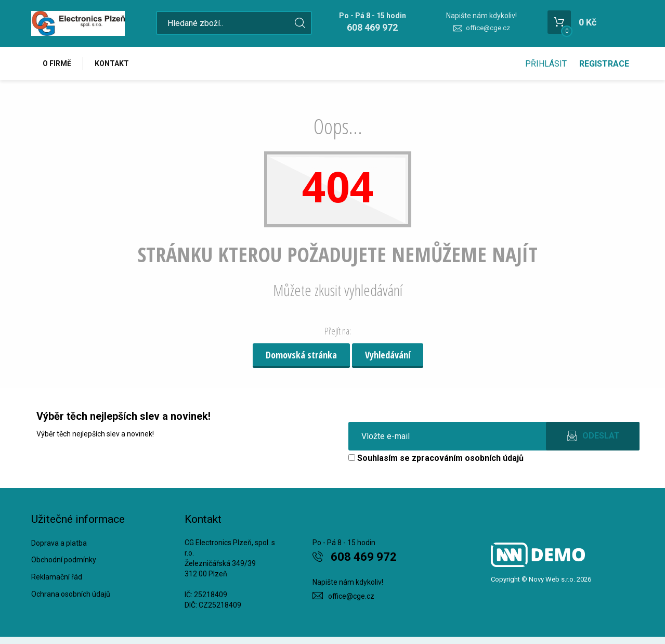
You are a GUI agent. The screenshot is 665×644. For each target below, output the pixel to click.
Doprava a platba (59, 543)
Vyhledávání (388, 355)
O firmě (57, 63)
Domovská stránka (301, 355)
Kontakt (112, 63)
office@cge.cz (488, 28)
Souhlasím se (436, 458)
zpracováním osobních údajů (468, 458)
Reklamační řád (57, 577)
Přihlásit (546, 64)
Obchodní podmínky (64, 560)
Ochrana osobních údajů (71, 594)
